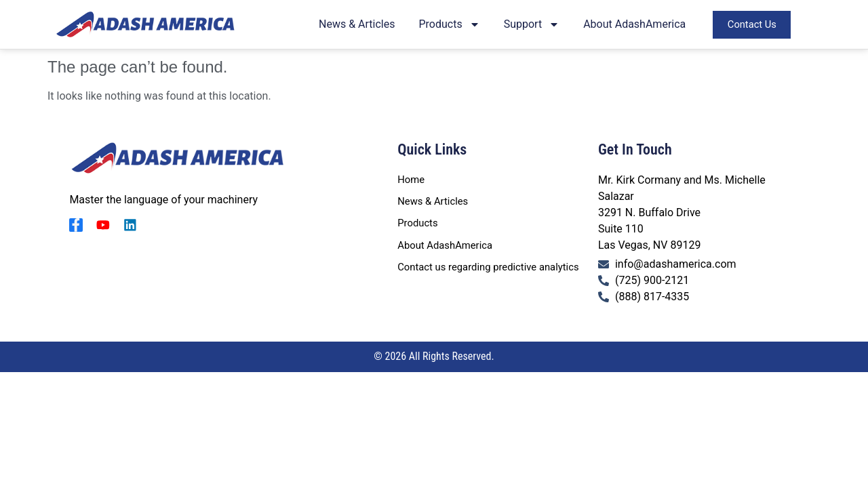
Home (412, 180)
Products (454, 26)
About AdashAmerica (639, 25)
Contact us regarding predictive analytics (495, 272)
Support (536, 26)
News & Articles (361, 25)
